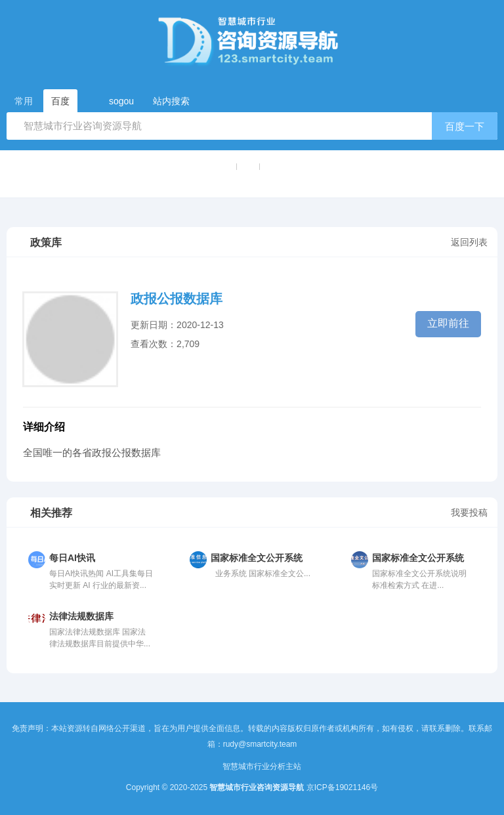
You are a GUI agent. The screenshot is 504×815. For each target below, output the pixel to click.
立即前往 (448, 323)
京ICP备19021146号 (342, 787)
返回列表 (469, 242)
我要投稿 (469, 512)
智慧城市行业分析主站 (262, 766)
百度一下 (465, 126)
